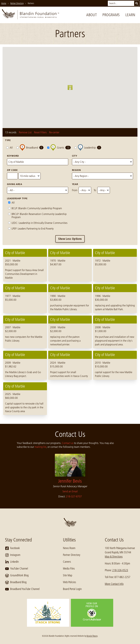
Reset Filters (40, 132)
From (75, 190)
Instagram (13, 555)
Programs (111, 15)
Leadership (88, 148)
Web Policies (69, 582)
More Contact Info (114, 584)
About (91, 15)
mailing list (40, 447)
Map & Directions (114, 557)
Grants (59, 148)
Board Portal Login (72, 589)
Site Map (68, 575)
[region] (70, 332)
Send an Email (70, 491)
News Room (69, 548)
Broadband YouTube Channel (22, 589)
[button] (72, 90)
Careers (67, 562)
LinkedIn (12, 562)
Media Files (69, 569)
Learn (130, 15)
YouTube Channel (17, 569)
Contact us (68, 443)
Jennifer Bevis (70, 481)
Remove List (25, 132)
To (95, 190)
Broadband (30, 148)
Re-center (54, 132)
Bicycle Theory (92, 636)
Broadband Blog (16, 582)
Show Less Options (70, 239)
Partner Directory (72, 555)
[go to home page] (30, 15)
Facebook (12, 548)
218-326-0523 (120, 570)
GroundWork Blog (17, 576)
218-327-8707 (74, 496)
